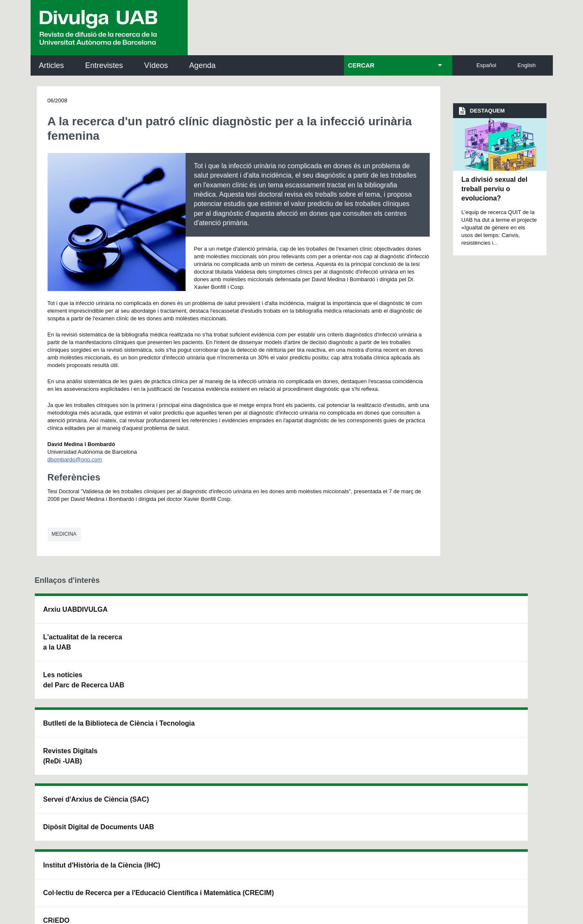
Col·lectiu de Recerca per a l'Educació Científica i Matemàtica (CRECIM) (392, 657)
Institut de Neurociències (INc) (495, 615)
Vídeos (156, 65)
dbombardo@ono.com (75, 459)
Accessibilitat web (345, 871)
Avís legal (192, 835)
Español (486, 65)
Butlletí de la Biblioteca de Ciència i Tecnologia (184, 615)
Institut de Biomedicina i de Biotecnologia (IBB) (494, 700)
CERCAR (361, 65)
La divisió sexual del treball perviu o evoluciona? (495, 189)
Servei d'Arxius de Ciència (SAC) (278, 615)
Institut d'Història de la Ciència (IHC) (388, 615)
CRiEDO (365, 695)
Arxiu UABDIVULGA (76, 609)
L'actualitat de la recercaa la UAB (83, 642)
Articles (52, 65)
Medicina (64, 534)
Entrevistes (104, 65)
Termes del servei (208, 801)
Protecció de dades (230, 871)
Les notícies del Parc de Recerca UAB (84, 680)
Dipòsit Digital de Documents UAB (277, 652)
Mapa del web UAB (410, 871)
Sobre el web (289, 871)
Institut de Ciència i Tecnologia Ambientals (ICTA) (491, 657)
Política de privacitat (149, 801)
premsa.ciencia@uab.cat (338, 756)
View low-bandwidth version (34, 920)
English (527, 65)
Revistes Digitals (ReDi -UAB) (173, 652)
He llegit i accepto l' (164, 835)
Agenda (203, 65)
